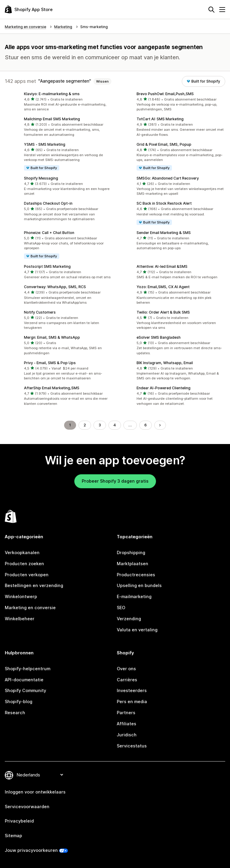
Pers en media (132, 701)
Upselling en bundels (139, 585)
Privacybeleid (19, 821)
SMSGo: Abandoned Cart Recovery (168, 178)
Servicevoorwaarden (27, 807)
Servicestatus (132, 746)
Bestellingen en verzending (34, 585)
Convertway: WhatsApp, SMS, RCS (55, 287)
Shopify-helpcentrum (28, 669)
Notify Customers (40, 312)
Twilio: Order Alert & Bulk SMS (163, 312)
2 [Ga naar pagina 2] (85, 425)
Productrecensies (136, 575)
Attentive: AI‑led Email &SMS (162, 266)
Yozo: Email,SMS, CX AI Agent (163, 287)
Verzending (129, 619)
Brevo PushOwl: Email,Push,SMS (165, 94)
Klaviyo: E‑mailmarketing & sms (52, 94)
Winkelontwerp (21, 596)
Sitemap (13, 836)
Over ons (126, 669)
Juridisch (127, 735)
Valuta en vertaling (137, 630)
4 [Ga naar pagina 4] (115, 425)
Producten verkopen (27, 575)
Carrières (127, 680)
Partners (126, 713)
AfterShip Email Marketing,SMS (52, 388)
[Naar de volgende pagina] (160, 425)
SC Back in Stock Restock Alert (164, 203)
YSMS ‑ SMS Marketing (45, 144)
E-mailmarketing (134, 596)
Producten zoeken (24, 564)
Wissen (102, 81)
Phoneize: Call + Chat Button (49, 233)
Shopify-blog (19, 701)
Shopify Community (25, 690)
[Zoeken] (211, 10)
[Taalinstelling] (40, 775)
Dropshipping (131, 552)
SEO (121, 608)
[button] (59, 102)
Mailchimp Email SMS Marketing (52, 119)
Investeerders (132, 690)
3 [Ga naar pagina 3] (100, 425)
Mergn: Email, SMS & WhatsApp (52, 337)
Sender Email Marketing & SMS (164, 233)
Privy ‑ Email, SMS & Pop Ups (50, 363)
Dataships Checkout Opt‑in (48, 203)
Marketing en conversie (30, 608)
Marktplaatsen (133, 564)
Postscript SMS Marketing (47, 266)
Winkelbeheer (20, 619)
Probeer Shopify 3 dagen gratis (115, 481)
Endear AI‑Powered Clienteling (164, 388)
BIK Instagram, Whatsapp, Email (165, 363)
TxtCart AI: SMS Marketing (160, 119)
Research (15, 713)
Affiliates (127, 724)
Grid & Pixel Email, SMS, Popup (164, 144)
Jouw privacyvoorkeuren (31, 850)
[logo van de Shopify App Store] (29, 9)
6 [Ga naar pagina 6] (146, 425)
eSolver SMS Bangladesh (159, 337)
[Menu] (222, 10)
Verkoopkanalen (22, 552)
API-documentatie (24, 680)
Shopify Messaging (41, 178)
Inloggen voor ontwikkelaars (35, 792)
